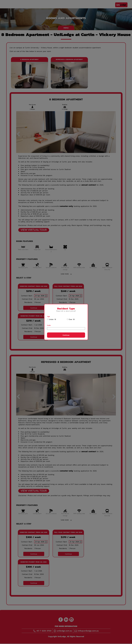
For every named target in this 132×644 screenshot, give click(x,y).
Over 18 (71, 319)
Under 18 (52, 319)
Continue (66, 335)
